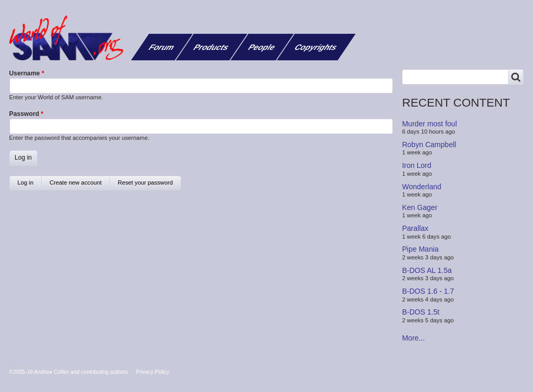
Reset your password (145, 182)
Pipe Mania (420, 249)
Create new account (75, 182)
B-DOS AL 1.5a (427, 270)
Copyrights (316, 47)
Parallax (415, 228)
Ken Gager (420, 207)
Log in (30, 185)
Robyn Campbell (429, 145)
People (262, 47)
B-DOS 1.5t (421, 312)
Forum (162, 47)
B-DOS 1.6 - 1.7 (428, 291)
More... (413, 338)
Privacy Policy (153, 372)
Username (25, 73)
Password (24, 114)
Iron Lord (416, 165)
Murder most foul (429, 123)
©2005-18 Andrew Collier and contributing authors (69, 372)
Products (211, 47)
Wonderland (422, 186)
